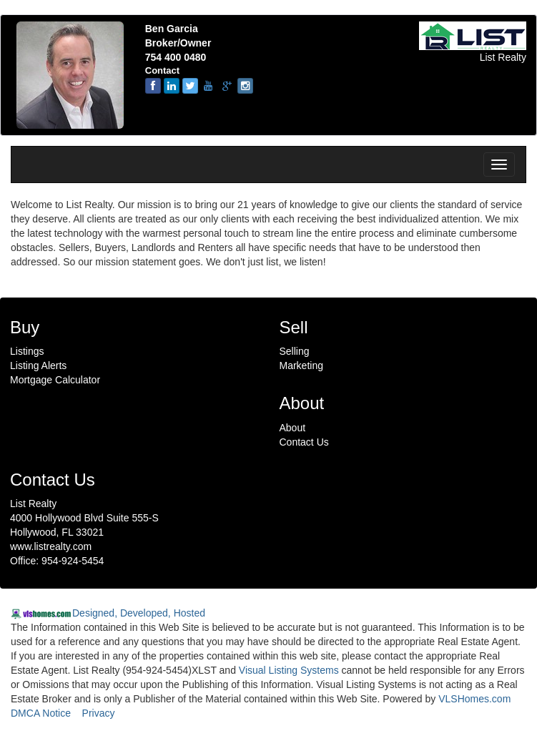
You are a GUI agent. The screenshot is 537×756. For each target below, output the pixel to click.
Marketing (301, 365)
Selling (295, 351)
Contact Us (304, 442)
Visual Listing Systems (289, 670)
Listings (27, 351)
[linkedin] (172, 86)
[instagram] (245, 86)
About (293, 428)
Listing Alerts (38, 365)
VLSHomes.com (474, 699)
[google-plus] (227, 86)
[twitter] (190, 86)
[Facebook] (153, 86)
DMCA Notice (41, 713)
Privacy (99, 713)
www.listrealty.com (51, 546)
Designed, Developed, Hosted (139, 613)
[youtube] (208, 86)
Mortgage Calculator (55, 380)
